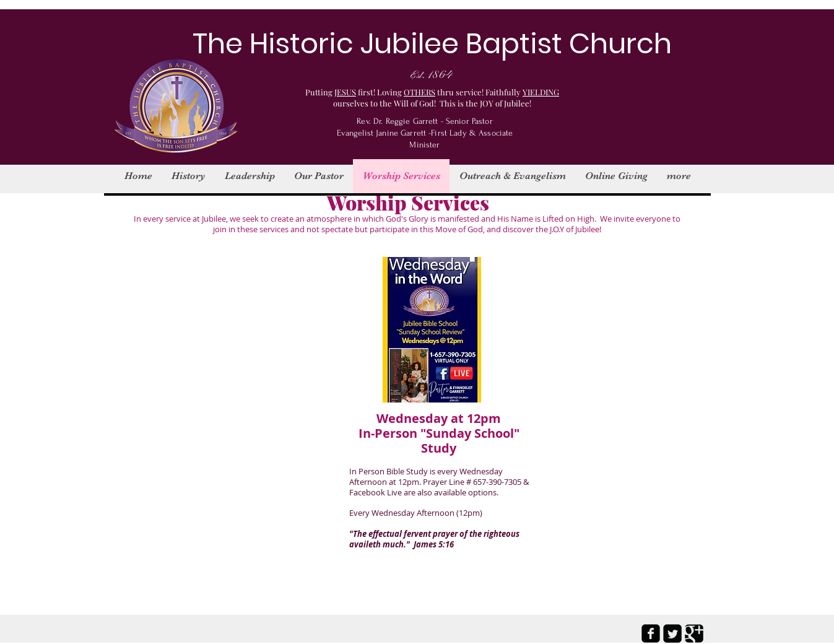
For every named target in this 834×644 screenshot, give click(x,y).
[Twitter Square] (672, 633)
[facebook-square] (651, 633)
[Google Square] (694, 633)
